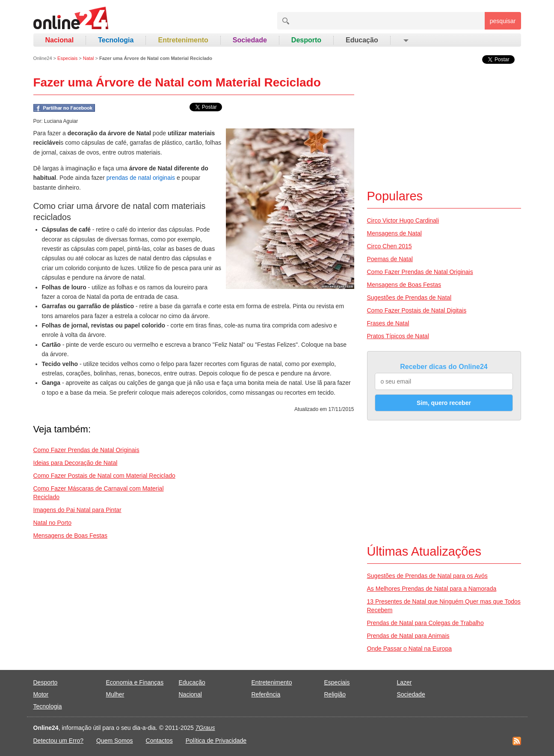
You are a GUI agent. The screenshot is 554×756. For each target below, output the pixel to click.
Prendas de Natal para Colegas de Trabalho (425, 623)
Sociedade (250, 40)
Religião (335, 694)
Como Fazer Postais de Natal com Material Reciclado (104, 476)
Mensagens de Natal (394, 233)
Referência (266, 694)
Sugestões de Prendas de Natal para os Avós (427, 576)
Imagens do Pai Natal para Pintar (77, 510)
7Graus (205, 728)
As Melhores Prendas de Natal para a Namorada (432, 589)
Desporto (306, 40)
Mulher (115, 694)
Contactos (159, 741)
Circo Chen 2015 (390, 246)
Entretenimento (183, 40)
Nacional (60, 40)
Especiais (67, 58)
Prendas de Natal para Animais (408, 636)
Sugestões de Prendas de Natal (409, 298)
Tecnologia (116, 40)
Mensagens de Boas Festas (71, 536)
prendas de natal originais (141, 178)
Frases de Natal (388, 323)
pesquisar (503, 21)
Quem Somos (115, 741)
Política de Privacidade (216, 741)
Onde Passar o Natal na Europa (409, 649)
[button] (405, 40)
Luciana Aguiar (61, 121)
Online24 (43, 58)
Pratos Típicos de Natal (398, 336)
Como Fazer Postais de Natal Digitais (417, 310)
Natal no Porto (53, 523)
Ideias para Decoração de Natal (76, 463)
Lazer (404, 682)
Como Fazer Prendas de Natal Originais (86, 450)
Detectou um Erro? (59, 741)
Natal (89, 58)
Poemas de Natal (390, 259)
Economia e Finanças (135, 682)
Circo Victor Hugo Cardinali (403, 220)
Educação (362, 40)
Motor (41, 694)
